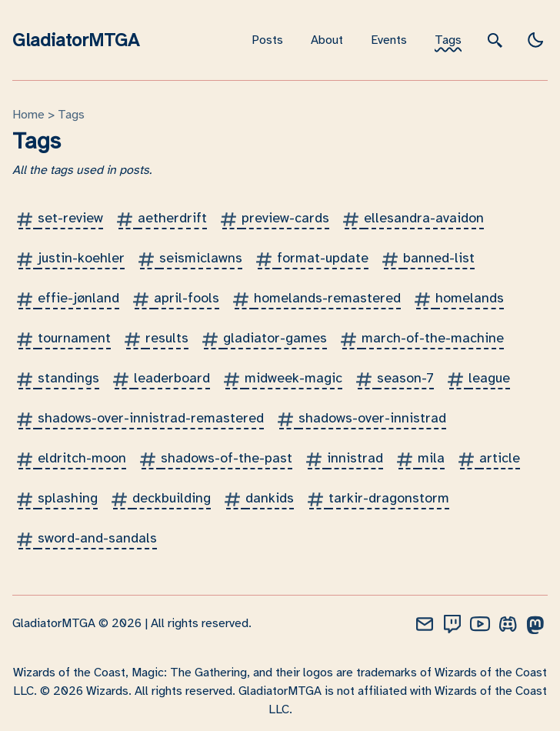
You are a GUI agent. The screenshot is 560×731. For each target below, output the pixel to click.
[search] (495, 40)
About (327, 40)
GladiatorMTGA (76, 40)
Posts (267, 40)
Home (28, 115)
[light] (535, 40)
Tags (448, 40)
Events (389, 40)
